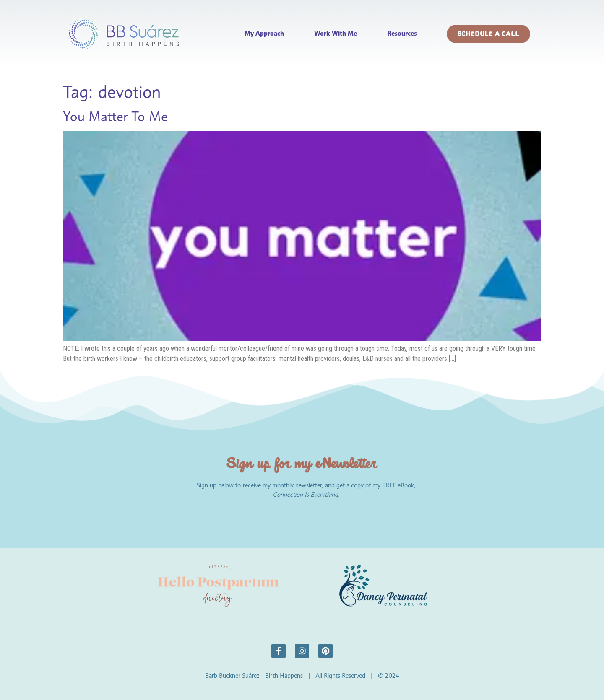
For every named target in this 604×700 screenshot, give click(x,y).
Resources (402, 33)
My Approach (264, 33)
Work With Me (336, 33)
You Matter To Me (115, 116)
